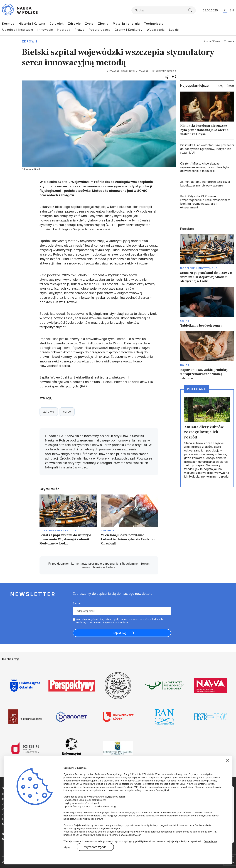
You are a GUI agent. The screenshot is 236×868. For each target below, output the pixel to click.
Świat (185, 321)
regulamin (94, 619)
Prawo (79, 30)
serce (67, 412)
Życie (89, 24)
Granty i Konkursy (129, 30)
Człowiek (57, 24)
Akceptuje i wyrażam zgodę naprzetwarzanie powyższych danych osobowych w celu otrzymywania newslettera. (120, 621)
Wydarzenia (156, 30)
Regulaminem (131, 564)
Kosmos (8, 24)
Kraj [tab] (220, 86)
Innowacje (45, 30)
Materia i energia (126, 24)
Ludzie (174, 30)
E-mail (77, 603)
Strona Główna (212, 41)
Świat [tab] (230, 86)
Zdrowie (74, 24)
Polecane (196, 389)
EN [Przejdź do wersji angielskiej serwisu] (232, 10)
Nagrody (64, 30)
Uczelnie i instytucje (58, 530)
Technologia (154, 24)
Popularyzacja (100, 30)
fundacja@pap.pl (166, 832)
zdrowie (49, 412)
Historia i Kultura (32, 24)
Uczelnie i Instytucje (18, 30)
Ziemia (103, 24)
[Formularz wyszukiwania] (164, 10)
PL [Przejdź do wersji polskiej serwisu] (225, 10)
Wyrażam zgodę (95, 847)
